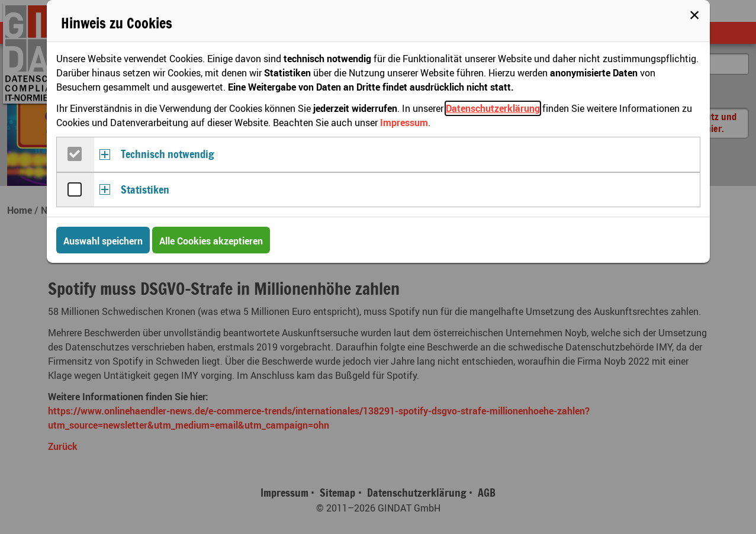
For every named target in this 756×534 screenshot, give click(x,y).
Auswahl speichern (103, 241)
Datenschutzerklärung (493, 108)
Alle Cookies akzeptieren (211, 241)
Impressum (404, 123)
